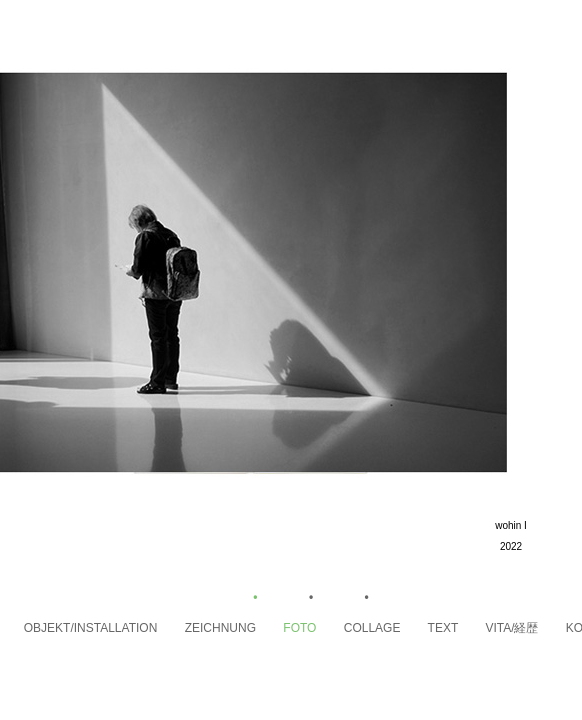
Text (457, 628)
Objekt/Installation (104, 628)
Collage (386, 628)
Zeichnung (234, 628)
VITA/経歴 (525, 628)
